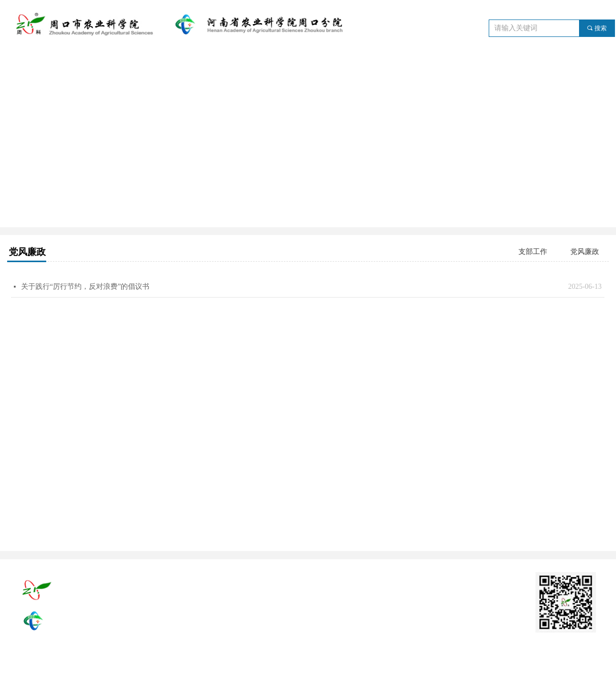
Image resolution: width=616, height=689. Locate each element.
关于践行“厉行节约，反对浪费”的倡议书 (85, 287)
